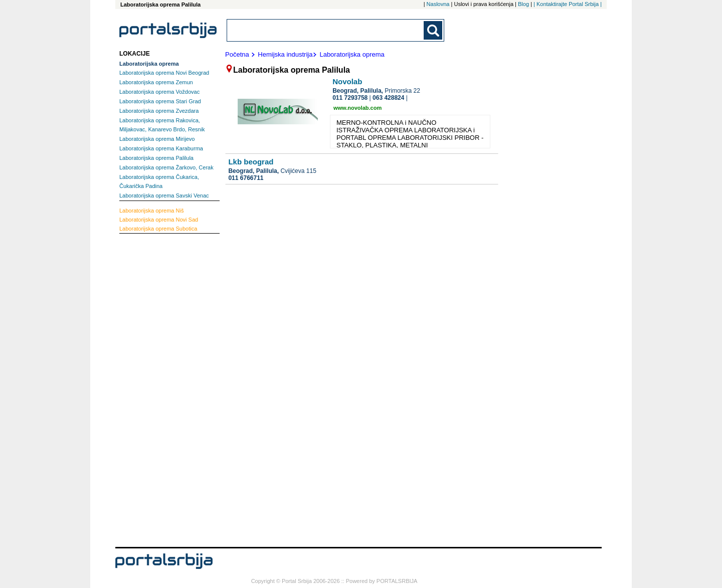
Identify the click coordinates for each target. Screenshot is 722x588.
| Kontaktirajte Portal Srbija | (568, 4)
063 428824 (388, 98)
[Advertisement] (159, 389)
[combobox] (326, 30)
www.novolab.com (357, 108)
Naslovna (438, 4)
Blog (523, 4)
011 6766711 (246, 178)
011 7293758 (350, 98)
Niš (151, 211)
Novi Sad (159, 220)
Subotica (158, 229)
